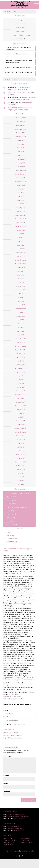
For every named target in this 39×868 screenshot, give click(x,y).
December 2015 (21, 462)
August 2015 (21, 469)
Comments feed (13, 539)
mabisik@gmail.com (15, 826)
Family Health (21, 31)
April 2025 (21, 155)
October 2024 (21, 178)
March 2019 (21, 361)
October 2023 (21, 223)
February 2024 (21, 208)
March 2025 (21, 159)
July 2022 (21, 271)
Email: (6, 717)
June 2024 (21, 193)
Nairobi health (12, 517)
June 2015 (21, 473)
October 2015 (21, 466)
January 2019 (21, 365)
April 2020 (21, 331)
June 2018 (21, 380)
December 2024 (21, 170)
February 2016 (21, 454)
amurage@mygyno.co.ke (12, 696)
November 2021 (21, 290)
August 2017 (21, 410)
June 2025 (21, 148)
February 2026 (21, 118)
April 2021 (21, 297)
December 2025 (21, 125)
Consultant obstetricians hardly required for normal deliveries (19, 62)
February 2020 (21, 339)
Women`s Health (10, 840)
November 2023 (21, 219)
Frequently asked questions (16, 507)
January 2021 (21, 305)
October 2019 (21, 353)
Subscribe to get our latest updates (17, 704)
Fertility (21, 20)
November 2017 (21, 398)
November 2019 (21, 350)
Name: (6, 710)
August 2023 (21, 230)
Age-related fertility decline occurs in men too (19, 73)
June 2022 (21, 275)
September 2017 (21, 406)
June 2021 (21, 294)
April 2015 (21, 481)
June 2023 (21, 238)
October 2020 (21, 312)
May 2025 (21, 152)
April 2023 (21, 245)
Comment (8, 756)
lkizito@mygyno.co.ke (15, 828)
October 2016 (21, 436)
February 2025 (21, 163)
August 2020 (21, 316)
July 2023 (21, 234)
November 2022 (21, 264)
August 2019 (21, 357)
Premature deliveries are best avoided (18, 67)
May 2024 (21, 196)
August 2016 (21, 440)
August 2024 (21, 185)
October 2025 (21, 133)
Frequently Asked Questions (21, 35)
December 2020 (21, 309)
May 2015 (21, 477)
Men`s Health (21, 28)
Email (6, 783)
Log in (9, 532)
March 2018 (21, 387)
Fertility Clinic (9, 838)
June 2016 (21, 447)
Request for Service (27, 842)
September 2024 (21, 181)
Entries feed (11, 535)
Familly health (11, 500)
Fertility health (12, 504)
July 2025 (21, 144)
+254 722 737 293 (20, 830)
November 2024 (21, 174)
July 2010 (21, 484)
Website (7, 791)
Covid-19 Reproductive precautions (19, 493)
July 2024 (21, 189)
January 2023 (21, 256)
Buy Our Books (21, 39)
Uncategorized (12, 521)
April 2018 (21, 383)
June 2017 (21, 413)
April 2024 (21, 200)
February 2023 (21, 253)
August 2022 (21, 267)
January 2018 (21, 391)
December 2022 (21, 260)
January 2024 (21, 211)
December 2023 (21, 215)
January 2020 (21, 342)
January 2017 (21, 425)
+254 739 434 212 (19, 818)
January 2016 (21, 458)
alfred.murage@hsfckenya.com (18, 816)
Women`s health (21, 24)
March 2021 (21, 301)
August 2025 (21, 140)
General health (25, 840)
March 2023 (21, 249)
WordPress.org (12, 542)
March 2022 (21, 282)
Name (6, 776)
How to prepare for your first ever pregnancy (16, 55)
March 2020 (21, 335)
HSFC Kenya (11, 511)
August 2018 (21, 372)
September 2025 (21, 137)
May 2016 (21, 451)
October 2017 (21, 402)
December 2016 (21, 428)
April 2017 (21, 417)
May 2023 (21, 241)
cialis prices (11, 92)
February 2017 (21, 421)
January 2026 (21, 122)
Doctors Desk (12, 497)
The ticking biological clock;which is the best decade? (18, 48)
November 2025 (21, 129)
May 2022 (21, 279)
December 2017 (21, 395)
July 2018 (21, 376)
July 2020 (21, 320)
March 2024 (21, 204)
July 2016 (21, 443)
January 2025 (21, 167)
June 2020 (21, 324)
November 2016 (21, 432)
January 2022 (21, 286)
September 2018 (21, 368)
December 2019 (21, 346)
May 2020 (21, 327)
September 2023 (21, 226)
